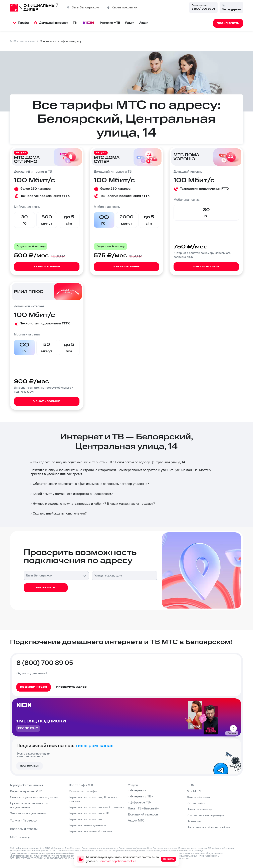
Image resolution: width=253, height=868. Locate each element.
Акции (144, 23)
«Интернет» (137, 791)
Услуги (130, 23)
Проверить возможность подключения (29, 805)
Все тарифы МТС (82, 785)
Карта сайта (196, 803)
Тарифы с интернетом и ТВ (89, 813)
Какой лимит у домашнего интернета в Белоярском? (71, 494)
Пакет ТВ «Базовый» (143, 809)
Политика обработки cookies (208, 827)
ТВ (75, 23)
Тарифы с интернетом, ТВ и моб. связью (93, 799)
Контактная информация (206, 815)
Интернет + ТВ (110, 23)
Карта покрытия (124, 8)
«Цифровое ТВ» (140, 803)
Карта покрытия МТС (26, 791)
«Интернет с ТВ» (140, 797)
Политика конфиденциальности (100, 848)
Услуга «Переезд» (24, 821)
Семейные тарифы (83, 791)
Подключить (67, 470)
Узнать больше (47, 267)
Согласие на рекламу (165, 848)
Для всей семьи (199, 797)
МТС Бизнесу (20, 837)
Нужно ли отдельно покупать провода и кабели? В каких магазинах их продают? (92, 504)
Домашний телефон (143, 815)
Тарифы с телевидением (87, 825)
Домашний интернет (51, 23)
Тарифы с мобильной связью (90, 831)
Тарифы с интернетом (85, 819)
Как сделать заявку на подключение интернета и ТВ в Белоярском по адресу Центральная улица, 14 (107, 462)
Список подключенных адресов (34, 797)
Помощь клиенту (199, 809)
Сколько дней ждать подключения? (58, 514)
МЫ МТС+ (194, 791)
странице (198, 851)
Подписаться (30, 766)
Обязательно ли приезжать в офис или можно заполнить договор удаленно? (89, 484)
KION (190, 785)
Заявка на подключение (28, 813)
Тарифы (21, 23)
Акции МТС (136, 821)
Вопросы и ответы (24, 829)
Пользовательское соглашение (76, 851)
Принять (168, 859)
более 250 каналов (36, 189)
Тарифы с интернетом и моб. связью (96, 807)
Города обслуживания (27, 785)
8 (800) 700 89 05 (203, 9)
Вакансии (194, 821)
